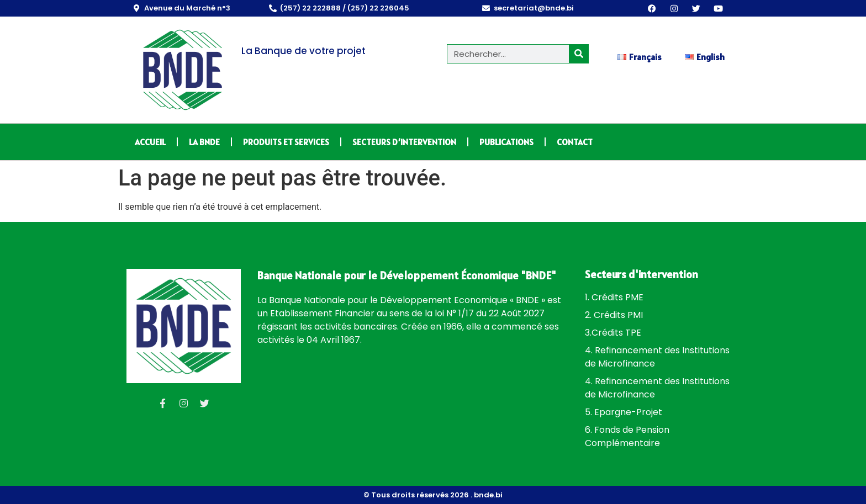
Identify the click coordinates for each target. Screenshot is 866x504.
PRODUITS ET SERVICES (286, 142)
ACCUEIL (150, 142)
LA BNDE (204, 142)
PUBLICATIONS (506, 142)
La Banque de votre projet (303, 51)
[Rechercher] (579, 54)
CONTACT (575, 142)
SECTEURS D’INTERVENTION (404, 142)
